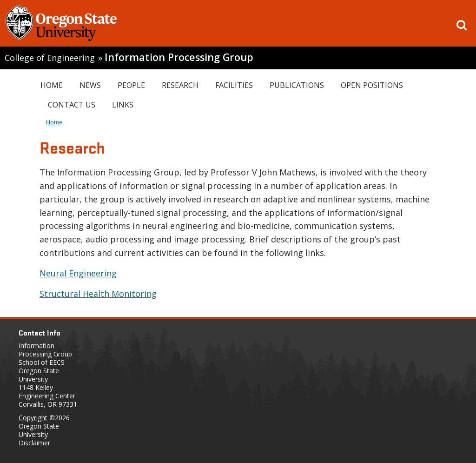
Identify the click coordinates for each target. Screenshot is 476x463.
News (90, 85)
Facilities (234, 85)
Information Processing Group (179, 57)
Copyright (33, 418)
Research (180, 85)
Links (123, 105)
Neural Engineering (78, 273)
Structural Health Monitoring (98, 294)
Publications (297, 85)
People (131, 85)
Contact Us (72, 105)
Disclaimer (34, 443)
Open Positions (372, 85)
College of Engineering (50, 58)
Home (52, 85)
